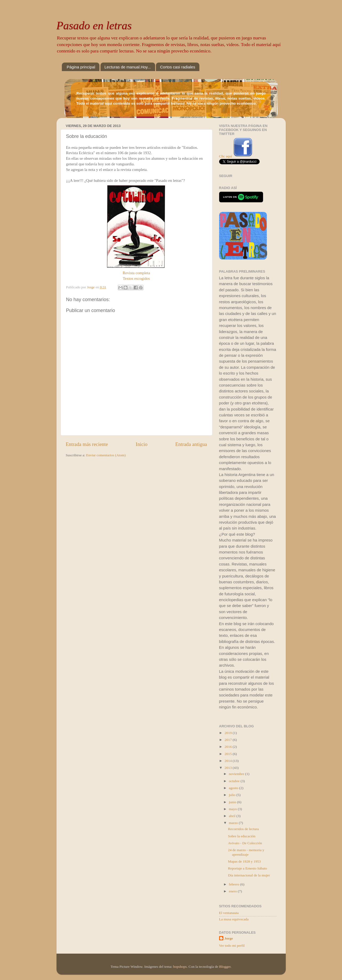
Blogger (225, 967)
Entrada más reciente (87, 444)
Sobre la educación (242, 836)
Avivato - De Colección (245, 843)
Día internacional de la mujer (249, 875)
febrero (235, 884)
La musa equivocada (234, 919)
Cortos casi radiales (178, 67)
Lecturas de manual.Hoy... (128, 67)
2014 (228, 761)
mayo (233, 809)
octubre (235, 781)
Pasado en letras (94, 26)
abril (233, 816)
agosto (234, 788)
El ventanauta (229, 913)
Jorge (229, 938)
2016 (228, 747)
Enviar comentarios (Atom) (106, 455)
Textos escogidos (136, 278)
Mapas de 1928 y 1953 (244, 861)
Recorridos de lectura (243, 829)
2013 (228, 768)
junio (233, 802)
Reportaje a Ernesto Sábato (248, 868)
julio (233, 795)
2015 (228, 754)
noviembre (237, 774)
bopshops (180, 967)
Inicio (142, 444)
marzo (234, 823)
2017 (228, 740)
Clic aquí (226, 156)
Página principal (81, 67)
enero (233, 891)
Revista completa (136, 273)
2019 (228, 733)
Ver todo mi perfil (232, 946)
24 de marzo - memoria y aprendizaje (246, 852)
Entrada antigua (191, 444)
